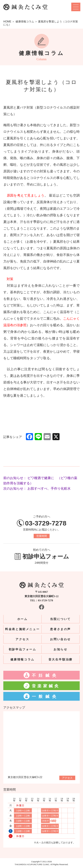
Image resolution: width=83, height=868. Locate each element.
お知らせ (60, 649)
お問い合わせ (60, 639)
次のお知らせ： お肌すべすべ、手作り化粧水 (37, 488)
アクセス (22, 639)
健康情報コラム (22, 659)
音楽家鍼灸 (46, 686)
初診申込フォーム (22, 649)
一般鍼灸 (45, 697)
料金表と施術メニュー (22, 629)
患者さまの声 (60, 629)
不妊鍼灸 (45, 675)
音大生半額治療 (61, 659)
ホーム (22, 619)
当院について (60, 619)
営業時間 (42, 536)
